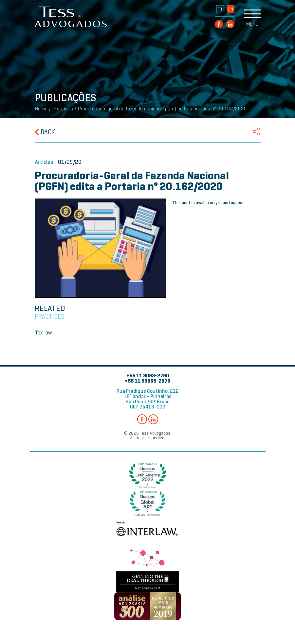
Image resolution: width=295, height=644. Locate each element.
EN (231, 9)
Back (45, 132)
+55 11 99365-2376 (147, 381)
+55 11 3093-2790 (148, 376)
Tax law (43, 332)
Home (41, 109)
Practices (63, 109)
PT (220, 9)
